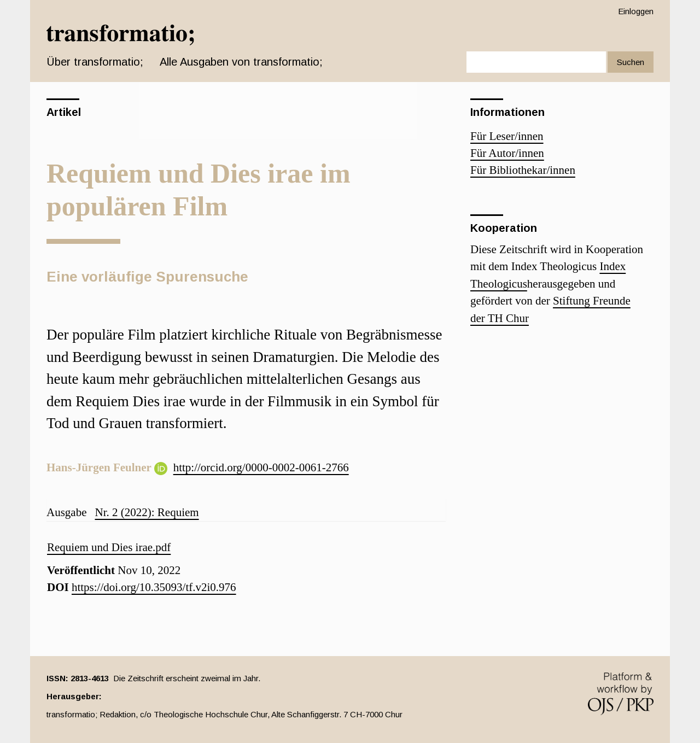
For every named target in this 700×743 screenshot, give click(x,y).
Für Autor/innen (507, 153)
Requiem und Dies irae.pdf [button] (109, 547)
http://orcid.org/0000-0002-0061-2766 (261, 467)
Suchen (631, 62)
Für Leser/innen (507, 136)
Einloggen (636, 11)
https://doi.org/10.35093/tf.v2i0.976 (154, 587)
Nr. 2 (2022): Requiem (147, 512)
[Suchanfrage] (536, 62)
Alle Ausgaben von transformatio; (241, 62)
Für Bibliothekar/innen (523, 170)
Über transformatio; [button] (95, 62)
